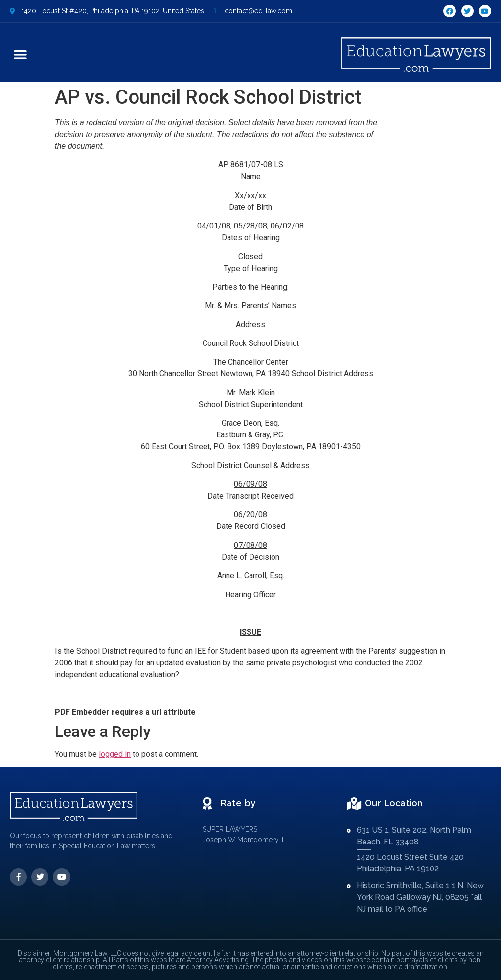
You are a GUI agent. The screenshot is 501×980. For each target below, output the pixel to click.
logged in (115, 754)
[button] (21, 55)
